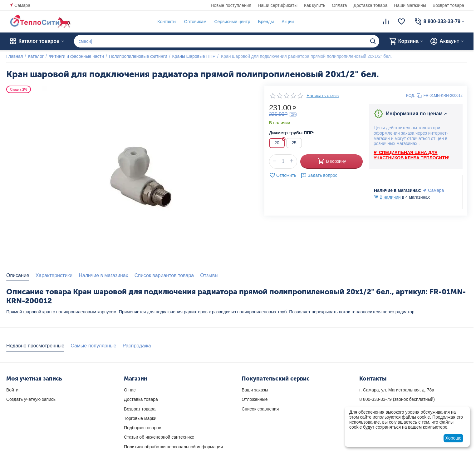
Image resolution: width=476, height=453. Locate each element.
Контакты (167, 22)
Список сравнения (260, 409)
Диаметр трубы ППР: (292, 133)
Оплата (339, 5)
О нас (130, 390)
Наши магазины (410, 5)
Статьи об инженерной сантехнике (159, 437)
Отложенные (255, 399)
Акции (288, 22)
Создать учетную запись (31, 399)
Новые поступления (231, 5)
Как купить (315, 5)
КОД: (411, 95)
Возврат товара (448, 5)
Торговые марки (140, 418)
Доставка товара (371, 5)
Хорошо (454, 438)
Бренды (266, 22)
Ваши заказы (255, 390)
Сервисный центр (232, 22)
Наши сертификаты (278, 5)
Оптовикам (195, 22)
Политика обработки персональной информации (173, 447)
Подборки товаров (142, 428)
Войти (12, 390)
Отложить (283, 175)
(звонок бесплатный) (397, 399)
